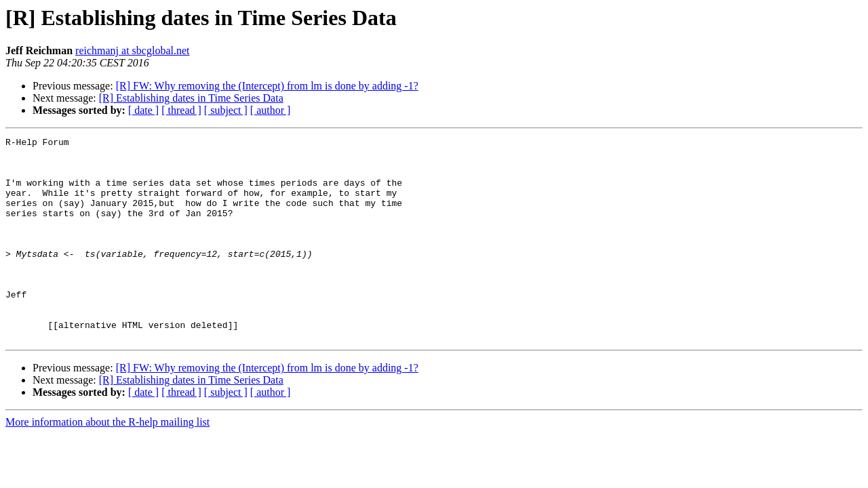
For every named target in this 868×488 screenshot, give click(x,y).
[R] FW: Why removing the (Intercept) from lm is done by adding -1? (267, 86)
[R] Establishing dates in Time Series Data (191, 98)
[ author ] (271, 110)
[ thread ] (181, 110)
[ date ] (143, 110)
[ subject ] (226, 110)
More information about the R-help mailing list (107, 463)
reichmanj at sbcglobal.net (132, 50)
